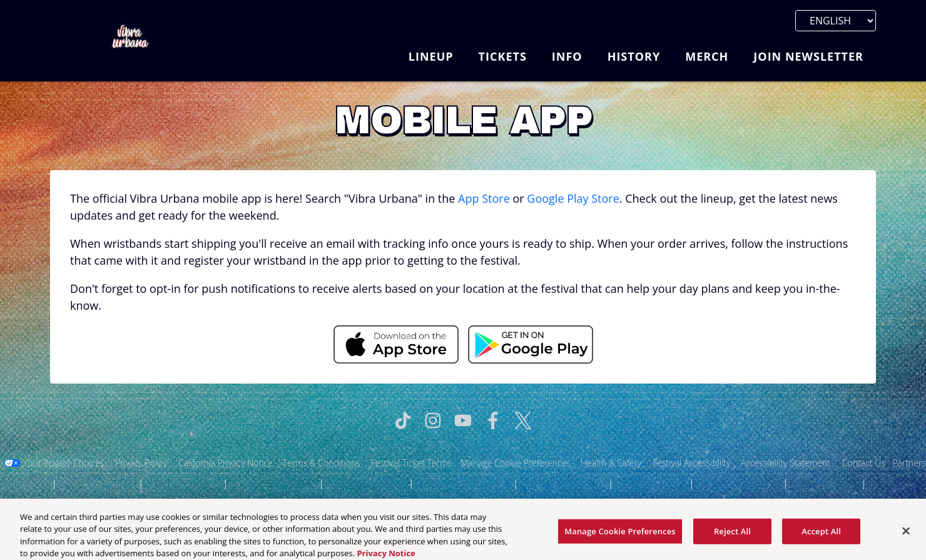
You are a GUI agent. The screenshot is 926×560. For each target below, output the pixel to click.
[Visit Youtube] (463, 420)
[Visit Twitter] (523, 420)
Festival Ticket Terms (411, 463)
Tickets (503, 56)
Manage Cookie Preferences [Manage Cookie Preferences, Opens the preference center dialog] (620, 536)
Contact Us (864, 463)
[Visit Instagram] (433, 420)
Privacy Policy (141, 463)
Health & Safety (611, 463)
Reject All (732, 536)
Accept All (821, 536)
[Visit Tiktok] (403, 420)
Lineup (431, 56)
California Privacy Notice (226, 463)
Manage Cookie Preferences (516, 463)
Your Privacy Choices (64, 463)
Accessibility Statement (786, 463)
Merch (707, 56)
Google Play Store (573, 198)
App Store (484, 198)
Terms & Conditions (322, 463)
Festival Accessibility (691, 463)
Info (567, 56)
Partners (909, 463)
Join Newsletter (808, 56)
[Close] (906, 535)
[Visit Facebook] (493, 420)
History (634, 56)
